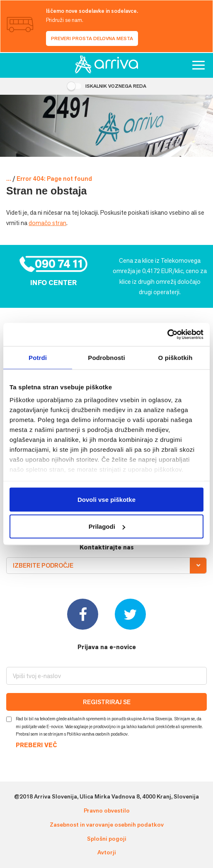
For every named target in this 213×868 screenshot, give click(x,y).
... (9, 179)
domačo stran (47, 223)
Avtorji (107, 852)
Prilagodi (107, 526)
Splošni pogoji (107, 839)
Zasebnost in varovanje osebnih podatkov (107, 825)
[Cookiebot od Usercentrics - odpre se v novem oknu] (167, 335)
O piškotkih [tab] (175, 357)
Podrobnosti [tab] (106, 357)
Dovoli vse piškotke (106, 499)
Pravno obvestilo (107, 810)
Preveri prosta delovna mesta (92, 38)
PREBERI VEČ (36, 745)
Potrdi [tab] (38, 357)
